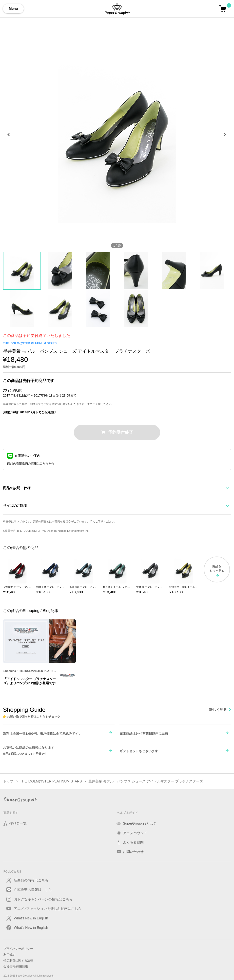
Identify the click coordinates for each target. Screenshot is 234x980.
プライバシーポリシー (18, 948)
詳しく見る (218, 709)
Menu (13, 9)
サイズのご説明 (15, 505)
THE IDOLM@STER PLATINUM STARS (30, 343)
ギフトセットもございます (139, 751)
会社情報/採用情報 (16, 966)
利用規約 (9, 954)
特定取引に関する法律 (18, 960)
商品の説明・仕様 (17, 488)
